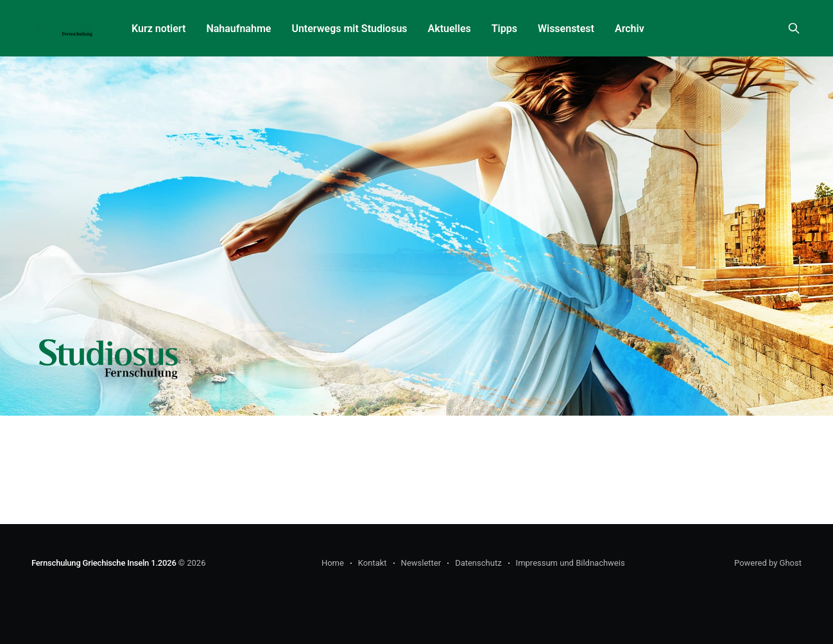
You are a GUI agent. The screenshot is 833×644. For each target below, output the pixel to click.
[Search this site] (794, 28)
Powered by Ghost (768, 563)
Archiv (630, 29)
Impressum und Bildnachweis (571, 563)
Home (333, 563)
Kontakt (373, 563)
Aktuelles (450, 29)
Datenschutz (478, 563)
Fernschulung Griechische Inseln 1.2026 (104, 563)
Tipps (504, 29)
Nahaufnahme (238, 29)
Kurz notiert (159, 29)
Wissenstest (566, 29)
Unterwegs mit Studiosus (349, 29)
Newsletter (421, 563)
